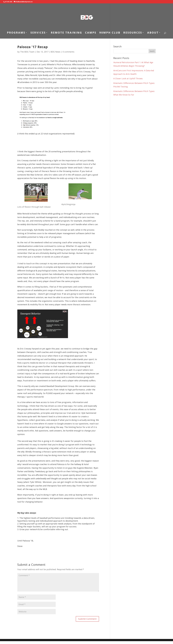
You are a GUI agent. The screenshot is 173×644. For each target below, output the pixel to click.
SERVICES (38, 33)
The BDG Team (27, 52)
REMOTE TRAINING (66, 33)
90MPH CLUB (110, 33)
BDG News (55, 52)
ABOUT (153, 33)
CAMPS (91, 33)
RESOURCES (133, 33)
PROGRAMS (16, 33)
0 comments (68, 52)
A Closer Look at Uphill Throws (128, 78)
